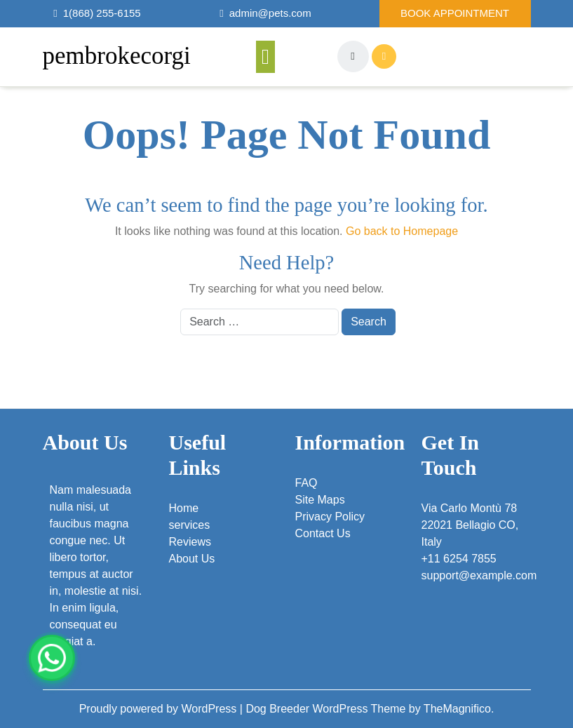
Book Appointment (455, 13)
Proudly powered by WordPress (160, 709)
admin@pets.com (270, 13)
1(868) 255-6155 (102, 13)
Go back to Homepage (402, 231)
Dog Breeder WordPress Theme (327, 709)
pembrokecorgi (117, 56)
